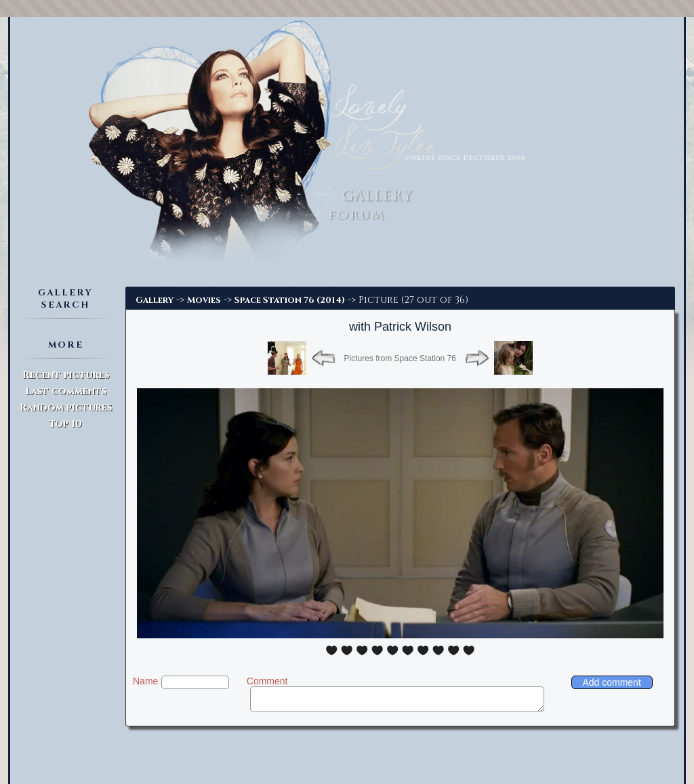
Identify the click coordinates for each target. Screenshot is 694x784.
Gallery (155, 300)
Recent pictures (66, 375)
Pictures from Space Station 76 (400, 358)
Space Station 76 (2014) (290, 300)
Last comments (66, 391)
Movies (204, 300)
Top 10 (65, 424)
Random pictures (66, 408)
